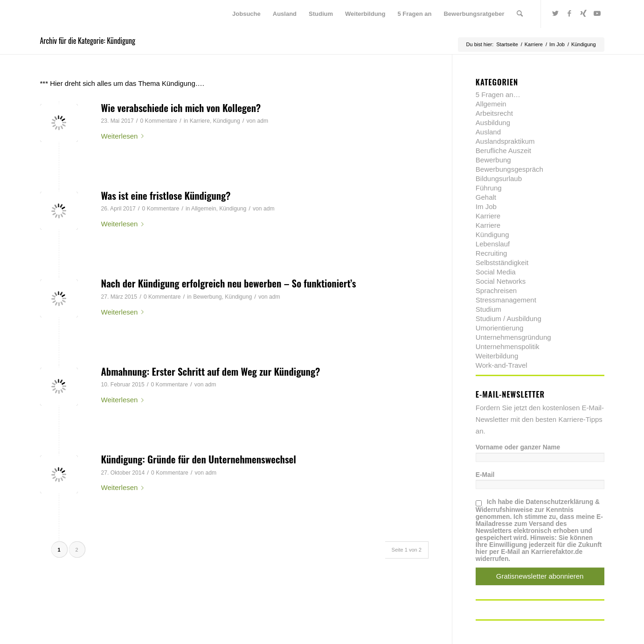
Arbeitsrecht (494, 113)
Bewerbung (207, 297)
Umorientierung (500, 328)
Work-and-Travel (502, 365)
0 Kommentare (159, 121)
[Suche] (520, 14)
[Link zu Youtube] (597, 14)
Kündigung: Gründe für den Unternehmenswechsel (199, 459)
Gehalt (486, 197)
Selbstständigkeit (502, 262)
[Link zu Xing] (583, 14)
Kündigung (227, 121)
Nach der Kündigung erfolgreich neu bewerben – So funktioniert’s (229, 283)
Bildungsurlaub (499, 178)
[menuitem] (246, 14)
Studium (488, 309)
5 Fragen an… (498, 94)
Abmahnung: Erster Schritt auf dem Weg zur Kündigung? (211, 371)
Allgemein (204, 209)
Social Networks (501, 281)
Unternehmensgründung (513, 337)
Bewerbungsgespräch (509, 169)
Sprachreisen (496, 290)
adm (263, 121)
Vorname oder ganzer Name (518, 447)
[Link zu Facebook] (569, 14)
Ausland (488, 132)
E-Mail (485, 475)
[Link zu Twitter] (555, 14)
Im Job (486, 206)
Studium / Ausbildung (509, 318)
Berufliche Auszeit (503, 150)
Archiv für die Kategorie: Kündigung (88, 41)
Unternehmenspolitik (508, 346)
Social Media (496, 272)
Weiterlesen (125, 136)
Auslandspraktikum (505, 141)
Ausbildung (493, 122)
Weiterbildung (497, 356)
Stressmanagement (506, 300)
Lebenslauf (493, 244)
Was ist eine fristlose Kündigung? (166, 195)
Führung (489, 188)
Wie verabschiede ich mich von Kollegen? (181, 108)
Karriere (200, 121)
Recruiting (492, 253)
